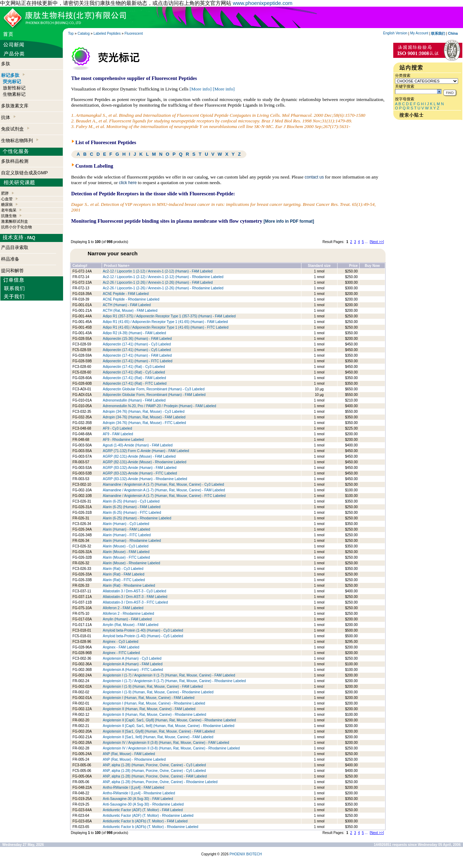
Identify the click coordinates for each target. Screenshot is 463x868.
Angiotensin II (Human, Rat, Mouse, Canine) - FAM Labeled (149, 709)
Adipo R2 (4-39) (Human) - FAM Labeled (134, 333)
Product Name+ (117, 266)
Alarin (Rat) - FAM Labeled (123, 574)
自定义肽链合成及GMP (25, 173)
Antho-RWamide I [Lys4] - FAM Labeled (133, 788)
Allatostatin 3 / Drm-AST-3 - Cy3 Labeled (134, 591)
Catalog (83, 33)
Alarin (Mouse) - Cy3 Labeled (125, 546)
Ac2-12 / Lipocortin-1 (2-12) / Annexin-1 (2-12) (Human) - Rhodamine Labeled (163, 277)
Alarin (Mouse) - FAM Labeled (126, 552)
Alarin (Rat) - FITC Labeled (124, 580)
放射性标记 (14, 88)
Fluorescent (134, 33)
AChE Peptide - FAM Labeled (126, 294)
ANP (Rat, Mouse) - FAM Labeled (129, 754)
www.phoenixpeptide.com (263, 3)
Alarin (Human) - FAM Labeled (126, 529)
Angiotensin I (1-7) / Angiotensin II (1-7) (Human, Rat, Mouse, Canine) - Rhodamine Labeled (174, 681)
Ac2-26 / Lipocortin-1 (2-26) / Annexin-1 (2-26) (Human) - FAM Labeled (158, 282)
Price (353, 266)
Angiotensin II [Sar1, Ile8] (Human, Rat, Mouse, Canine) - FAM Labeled (158, 737)
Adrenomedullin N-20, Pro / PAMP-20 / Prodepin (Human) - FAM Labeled (159, 406)
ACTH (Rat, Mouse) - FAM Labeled (130, 311)
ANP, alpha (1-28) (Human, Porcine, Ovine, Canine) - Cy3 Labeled (154, 765)
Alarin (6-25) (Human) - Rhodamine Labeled (137, 518)
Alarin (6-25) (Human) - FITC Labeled (132, 513)
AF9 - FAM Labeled (118, 434)
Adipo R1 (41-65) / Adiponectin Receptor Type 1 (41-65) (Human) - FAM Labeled (165, 322)
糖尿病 (7, 204)
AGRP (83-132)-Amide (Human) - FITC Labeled (140, 473)
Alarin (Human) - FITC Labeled (127, 535)
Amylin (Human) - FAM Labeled (127, 619)
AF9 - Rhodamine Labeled (123, 440)
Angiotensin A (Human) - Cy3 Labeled (132, 658)
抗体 (8, 117)
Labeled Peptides (107, 33)
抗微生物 (9, 216)
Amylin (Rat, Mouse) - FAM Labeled (130, 625)
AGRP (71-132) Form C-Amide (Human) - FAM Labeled (146, 451)
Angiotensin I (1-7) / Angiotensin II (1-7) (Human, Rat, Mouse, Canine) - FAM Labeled (169, 675)
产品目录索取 (15, 247)
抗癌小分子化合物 (16, 227)
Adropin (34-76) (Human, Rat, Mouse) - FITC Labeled (144, 423)
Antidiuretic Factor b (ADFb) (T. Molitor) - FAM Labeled (145, 821)
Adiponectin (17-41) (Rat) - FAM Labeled (134, 378)
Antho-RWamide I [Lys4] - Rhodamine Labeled (139, 793)
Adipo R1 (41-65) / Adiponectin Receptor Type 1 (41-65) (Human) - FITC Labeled (165, 327)
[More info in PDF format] (289, 221)
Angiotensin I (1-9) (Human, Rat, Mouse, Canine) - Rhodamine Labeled (158, 692)
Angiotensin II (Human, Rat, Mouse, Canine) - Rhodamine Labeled (154, 715)
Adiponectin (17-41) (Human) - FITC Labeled (137, 361)
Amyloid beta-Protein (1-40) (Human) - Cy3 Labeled (143, 630)
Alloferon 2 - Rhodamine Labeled (128, 614)
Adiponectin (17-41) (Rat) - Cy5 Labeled (134, 372)
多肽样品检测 (15, 161)
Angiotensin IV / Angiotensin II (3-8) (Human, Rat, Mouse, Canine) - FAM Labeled (166, 743)
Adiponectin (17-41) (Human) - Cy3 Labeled (137, 344)
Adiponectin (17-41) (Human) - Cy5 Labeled (137, 350)
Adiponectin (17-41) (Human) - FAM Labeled (137, 355)
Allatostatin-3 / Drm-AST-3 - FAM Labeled (135, 597)
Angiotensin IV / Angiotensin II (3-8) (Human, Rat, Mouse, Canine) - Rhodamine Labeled (171, 748)
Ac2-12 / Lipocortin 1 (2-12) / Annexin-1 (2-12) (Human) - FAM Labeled (158, 271)
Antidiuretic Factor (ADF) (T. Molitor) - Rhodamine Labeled (148, 816)
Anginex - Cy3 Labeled (120, 642)
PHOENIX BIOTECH (246, 854)
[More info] (201, 89)
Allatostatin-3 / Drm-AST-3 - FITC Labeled (135, 602)
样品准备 (10, 259)
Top (71, 33)
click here (128, 183)
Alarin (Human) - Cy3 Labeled (126, 524)
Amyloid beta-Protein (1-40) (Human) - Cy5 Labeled (143, 636)
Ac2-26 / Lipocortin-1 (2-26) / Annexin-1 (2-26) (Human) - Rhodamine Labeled (163, 288)
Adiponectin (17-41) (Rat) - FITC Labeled (135, 383)
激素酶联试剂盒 (15, 221)
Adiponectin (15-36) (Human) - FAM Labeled (137, 339)
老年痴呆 (9, 210)
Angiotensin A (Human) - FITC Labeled (133, 670)
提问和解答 (12, 271)
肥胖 (5, 193)
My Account (419, 33)
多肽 (6, 64)
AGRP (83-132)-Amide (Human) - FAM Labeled (139, 468)
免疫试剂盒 (15, 129)
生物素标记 (14, 94)
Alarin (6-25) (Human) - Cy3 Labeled (131, 501)
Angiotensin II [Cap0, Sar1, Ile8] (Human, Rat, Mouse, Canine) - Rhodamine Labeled (168, 726)
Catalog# (80, 266)
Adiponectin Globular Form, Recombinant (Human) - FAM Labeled (154, 395)
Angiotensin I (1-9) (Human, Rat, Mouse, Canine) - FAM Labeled (153, 687)
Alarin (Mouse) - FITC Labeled (126, 557)
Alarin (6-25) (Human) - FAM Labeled (132, 507)
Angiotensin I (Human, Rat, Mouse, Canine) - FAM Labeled (148, 698)
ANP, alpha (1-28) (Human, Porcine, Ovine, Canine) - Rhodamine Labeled (160, 782)
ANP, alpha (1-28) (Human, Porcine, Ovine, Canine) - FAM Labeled (155, 776)
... (366, 242)
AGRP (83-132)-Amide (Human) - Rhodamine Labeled (145, 479)
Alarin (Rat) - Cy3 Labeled (123, 569)
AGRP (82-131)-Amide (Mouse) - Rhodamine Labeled (144, 462)
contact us (314, 177)
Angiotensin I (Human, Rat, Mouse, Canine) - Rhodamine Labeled (154, 703)
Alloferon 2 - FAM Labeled (123, 608)
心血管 (7, 199)
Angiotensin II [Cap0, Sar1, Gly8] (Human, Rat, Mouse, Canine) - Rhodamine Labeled (169, 720)
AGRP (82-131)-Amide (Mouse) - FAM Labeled (139, 456)
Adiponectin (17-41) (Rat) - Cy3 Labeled (134, 367)
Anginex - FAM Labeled (121, 647)
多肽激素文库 (15, 106)
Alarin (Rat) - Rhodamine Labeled (129, 586)
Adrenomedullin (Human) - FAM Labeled (134, 400)
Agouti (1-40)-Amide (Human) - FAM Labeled (138, 445)
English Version (395, 33)
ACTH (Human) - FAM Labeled (127, 305)
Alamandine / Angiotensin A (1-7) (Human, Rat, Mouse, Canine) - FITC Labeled (164, 496)
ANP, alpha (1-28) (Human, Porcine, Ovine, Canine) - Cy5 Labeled (154, 771)
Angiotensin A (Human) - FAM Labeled (132, 664)
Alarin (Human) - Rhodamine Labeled (132, 541)
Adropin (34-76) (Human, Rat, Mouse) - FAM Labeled (144, 417)
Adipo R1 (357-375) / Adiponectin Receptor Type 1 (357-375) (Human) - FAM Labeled (169, 316)
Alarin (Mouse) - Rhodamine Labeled (131, 563)
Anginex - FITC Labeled (121, 653)
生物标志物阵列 (20, 140)
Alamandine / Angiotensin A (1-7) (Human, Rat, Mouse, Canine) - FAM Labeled (164, 490)
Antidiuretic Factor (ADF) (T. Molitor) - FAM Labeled (143, 810)
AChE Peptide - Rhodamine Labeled (131, 299)
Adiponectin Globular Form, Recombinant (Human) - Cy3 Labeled (154, 389)
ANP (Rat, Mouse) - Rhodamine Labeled (134, 759)
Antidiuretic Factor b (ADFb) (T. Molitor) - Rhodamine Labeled (150, 827)
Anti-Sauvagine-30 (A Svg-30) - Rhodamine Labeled (143, 804)
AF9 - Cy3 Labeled (117, 428)
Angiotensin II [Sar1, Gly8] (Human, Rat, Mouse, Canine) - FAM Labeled (159, 731)
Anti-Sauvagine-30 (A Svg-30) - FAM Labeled (138, 799)
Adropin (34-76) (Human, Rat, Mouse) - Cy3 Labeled (144, 412)
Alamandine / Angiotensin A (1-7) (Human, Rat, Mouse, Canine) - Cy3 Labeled (163, 485)
